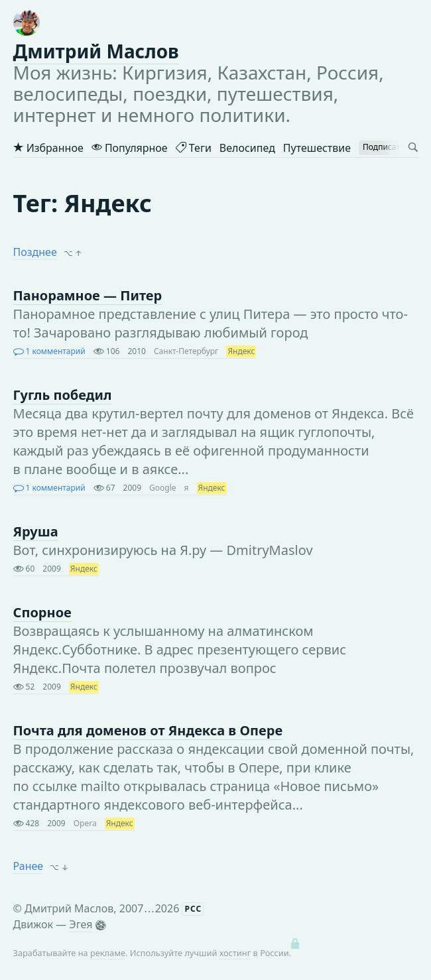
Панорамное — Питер (88, 295)
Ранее (29, 866)
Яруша (36, 531)
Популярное (130, 148)
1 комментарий (49, 351)
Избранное (48, 148)
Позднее (35, 252)
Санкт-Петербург (186, 351)
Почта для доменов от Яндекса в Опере (148, 730)
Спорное (42, 612)
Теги (194, 148)
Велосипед (247, 148)
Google (163, 488)
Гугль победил (63, 395)
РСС (193, 909)
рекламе (108, 953)
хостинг (235, 953)
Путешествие (317, 148)
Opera (85, 823)
